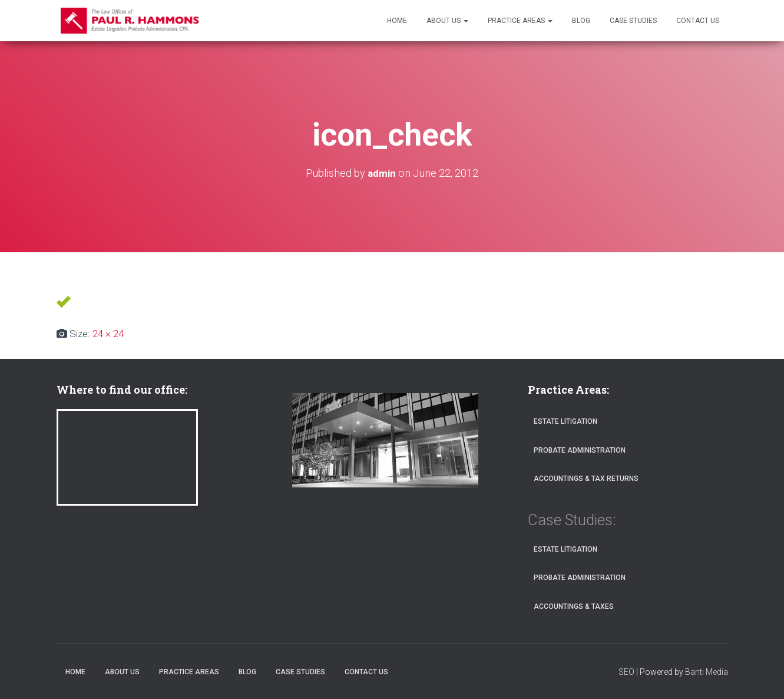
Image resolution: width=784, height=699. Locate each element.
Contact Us (698, 21)
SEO (626, 672)
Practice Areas (520, 21)
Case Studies (633, 21)
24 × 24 (108, 334)
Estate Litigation (565, 421)
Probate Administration (580, 450)
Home (397, 21)
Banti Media (707, 672)
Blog (581, 21)
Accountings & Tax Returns (586, 479)
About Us (447, 21)
